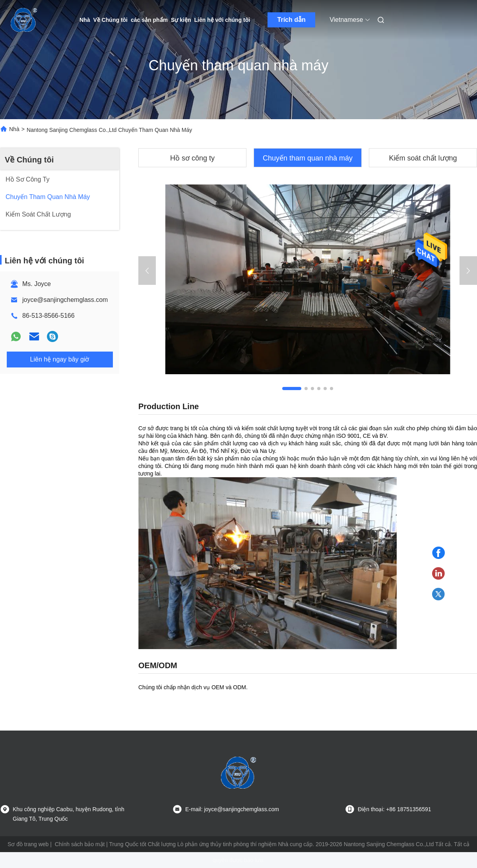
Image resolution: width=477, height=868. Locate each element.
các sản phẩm (149, 20)
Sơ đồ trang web (28, 844)
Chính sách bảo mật (80, 844)
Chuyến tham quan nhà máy (308, 158)
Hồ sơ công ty (192, 158)
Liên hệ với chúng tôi (222, 20)
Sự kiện (181, 20)
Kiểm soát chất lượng (423, 158)
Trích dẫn (292, 20)
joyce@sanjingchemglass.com (65, 300)
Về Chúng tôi (110, 20)
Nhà (85, 20)
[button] (292, 389)
